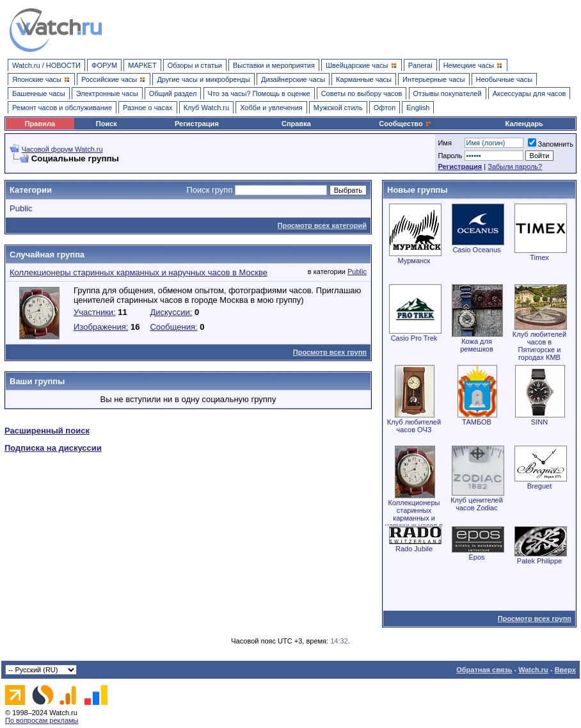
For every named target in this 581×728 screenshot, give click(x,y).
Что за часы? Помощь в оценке (259, 93)
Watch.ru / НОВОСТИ (46, 65)
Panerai (420, 65)
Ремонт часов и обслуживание (62, 108)
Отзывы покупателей (448, 93)
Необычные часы (505, 79)
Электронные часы (107, 93)
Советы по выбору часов (362, 93)
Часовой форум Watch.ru (62, 149)
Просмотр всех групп (330, 352)
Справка (296, 124)
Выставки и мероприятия (274, 65)
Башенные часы (39, 93)
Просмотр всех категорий (322, 225)
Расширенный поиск (47, 431)
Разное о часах (148, 108)
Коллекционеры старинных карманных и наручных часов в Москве (139, 272)
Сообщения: (173, 327)
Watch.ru (533, 670)
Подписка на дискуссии (53, 448)
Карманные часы (364, 79)
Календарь (524, 124)
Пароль (450, 156)
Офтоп (385, 108)
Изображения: (101, 327)
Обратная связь (484, 670)
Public (21, 208)
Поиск (107, 124)
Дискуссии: (171, 312)
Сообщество (405, 124)
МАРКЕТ (142, 65)
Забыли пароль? (515, 166)
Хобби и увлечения (271, 108)
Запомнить (551, 144)
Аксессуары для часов (529, 93)
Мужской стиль (338, 108)
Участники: (95, 312)
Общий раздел (173, 93)
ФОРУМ (104, 65)
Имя (444, 143)
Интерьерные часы (434, 79)
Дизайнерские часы (293, 79)
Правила (40, 124)
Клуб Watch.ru (206, 108)
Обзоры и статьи (195, 65)
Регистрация (197, 124)
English (418, 108)
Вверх (565, 670)
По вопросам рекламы (42, 720)
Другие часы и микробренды (203, 79)
